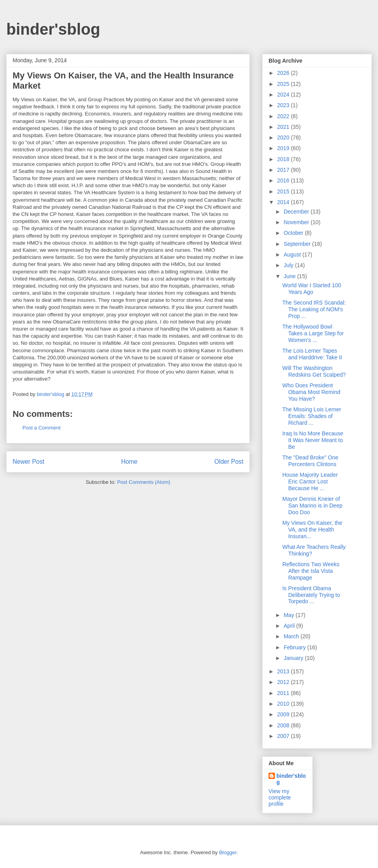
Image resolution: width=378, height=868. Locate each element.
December (297, 212)
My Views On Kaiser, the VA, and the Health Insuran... (312, 530)
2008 (284, 725)
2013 (284, 671)
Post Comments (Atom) (144, 482)
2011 (284, 693)
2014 (284, 202)
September (298, 244)
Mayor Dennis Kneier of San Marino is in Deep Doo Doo (312, 506)
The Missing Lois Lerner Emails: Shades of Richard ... (312, 416)
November (297, 222)
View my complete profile (280, 797)
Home (130, 462)
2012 (284, 682)
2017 (284, 170)
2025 (284, 84)
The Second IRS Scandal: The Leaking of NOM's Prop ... (314, 309)
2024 (284, 95)
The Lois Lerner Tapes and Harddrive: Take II (312, 354)
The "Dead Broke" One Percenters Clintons (310, 461)
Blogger (228, 852)
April (290, 626)
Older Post (229, 462)
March (292, 636)
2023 (284, 105)
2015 (284, 191)
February (295, 647)
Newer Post (29, 462)
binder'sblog (53, 29)
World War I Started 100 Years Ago (312, 289)
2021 (284, 127)
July (289, 265)
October (294, 233)
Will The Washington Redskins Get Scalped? (314, 371)
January (294, 658)
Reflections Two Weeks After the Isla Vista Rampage (311, 571)
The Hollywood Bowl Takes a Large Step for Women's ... (313, 333)
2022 (284, 116)
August (293, 255)
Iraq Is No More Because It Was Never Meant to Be (313, 440)
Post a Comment (42, 428)
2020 (284, 138)
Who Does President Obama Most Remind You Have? (311, 392)
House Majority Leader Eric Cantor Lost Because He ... (310, 481)
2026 (284, 73)
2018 (284, 159)
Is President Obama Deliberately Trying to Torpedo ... (311, 595)
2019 (284, 148)
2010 (284, 704)
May (289, 615)
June (290, 276)
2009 (284, 714)
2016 (284, 180)
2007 (284, 736)
